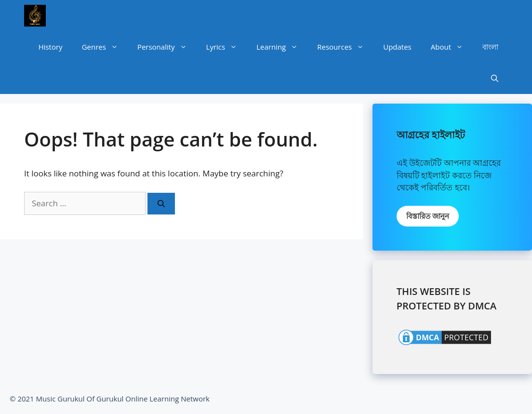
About (452, 47)
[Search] (161, 204)
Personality (167, 47)
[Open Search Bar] (495, 78)
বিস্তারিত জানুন (428, 216)
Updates (397, 47)
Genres (105, 47)
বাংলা (490, 47)
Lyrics (227, 47)
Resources (345, 47)
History (51, 47)
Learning (282, 47)
